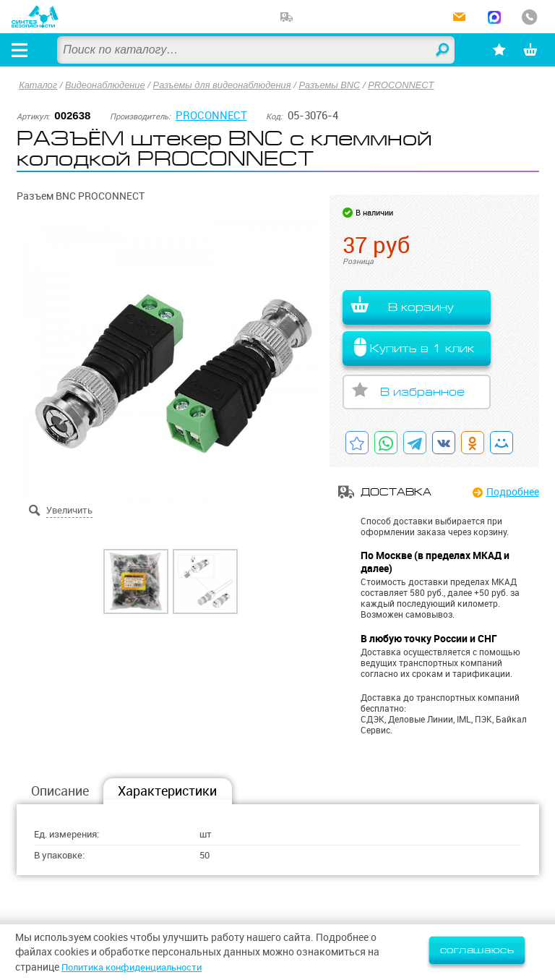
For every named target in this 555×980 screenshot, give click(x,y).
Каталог (38, 85)
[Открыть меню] (21, 50)
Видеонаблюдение (107, 85)
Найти (438, 51)
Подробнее (513, 493)
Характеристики (167, 792)
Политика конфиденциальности (139, 967)
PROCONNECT (409, 85)
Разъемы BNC (336, 85)
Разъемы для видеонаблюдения (226, 85)
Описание (60, 792)
